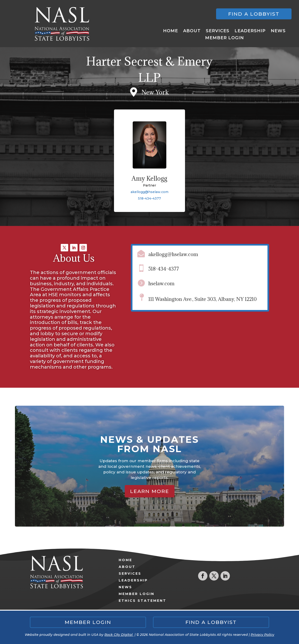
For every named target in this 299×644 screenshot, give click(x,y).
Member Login (224, 38)
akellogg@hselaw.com (149, 192)
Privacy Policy (262, 635)
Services (218, 31)
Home (171, 31)
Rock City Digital (119, 635)
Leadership (250, 31)
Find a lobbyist (254, 14)
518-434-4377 (149, 198)
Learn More (150, 491)
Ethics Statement (142, 601)
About (192, 31)
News (278, 31)
